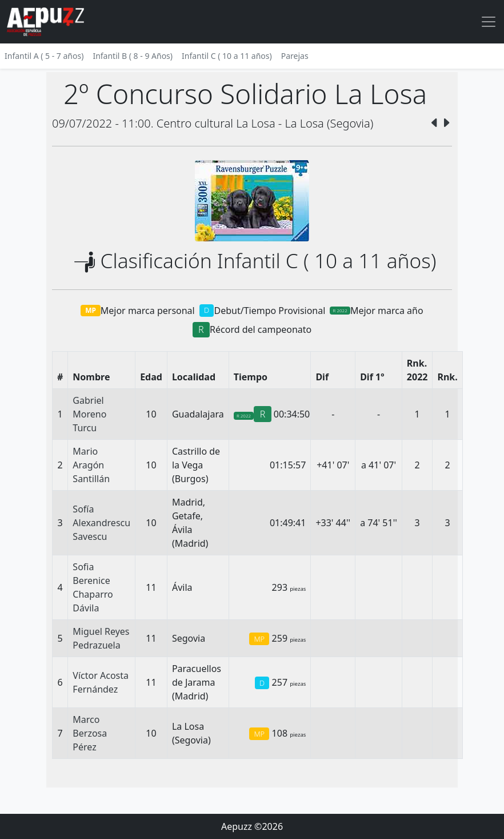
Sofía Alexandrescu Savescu (101, 523)
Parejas (295, 56)
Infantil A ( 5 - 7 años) (44, 56)
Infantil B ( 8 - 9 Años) (133, 56)
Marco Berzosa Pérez (90, 733)
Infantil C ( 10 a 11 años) (227, 56)
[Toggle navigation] (489, 22)
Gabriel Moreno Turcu (89, 414)
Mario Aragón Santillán (91, 465)
